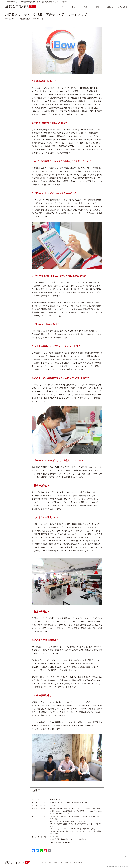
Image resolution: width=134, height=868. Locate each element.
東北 (73, 7)
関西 (98, 7)
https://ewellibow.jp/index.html (60, 842)
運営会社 (110, 7)
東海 (86, 7)
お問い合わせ (123, 7)
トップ (61, 7)
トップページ (42, 863)
